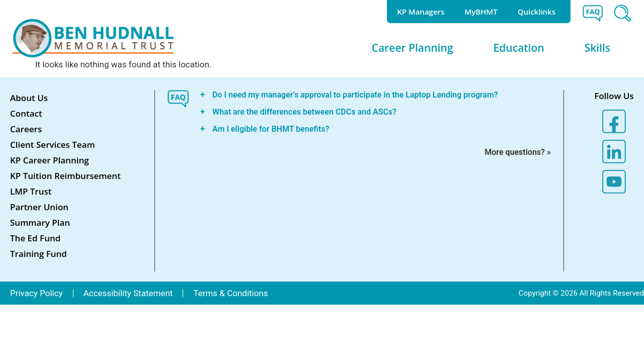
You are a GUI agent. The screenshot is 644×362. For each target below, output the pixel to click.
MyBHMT (481, 12)
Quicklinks (539, 12)
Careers (26, 129)
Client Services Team (53, 145)
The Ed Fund (35, 238)
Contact (26, 113)
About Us (29, 98)
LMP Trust (31, 191)
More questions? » (518, 152)
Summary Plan (40, 222)
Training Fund (38, 254)
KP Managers (421, 12)
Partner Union (39, 207)
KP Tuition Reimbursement (65, 176)
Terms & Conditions (230, 293)
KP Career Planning (50, 160)
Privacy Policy (36, 293)
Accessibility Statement (128, 293)
